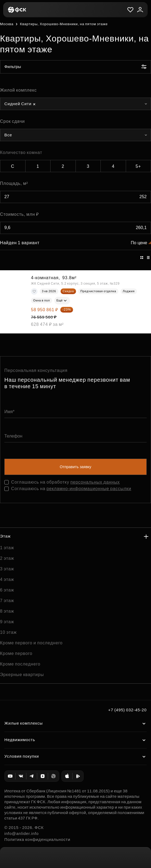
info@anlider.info (21, 833)
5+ (138, 166)
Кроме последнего (20, 664)
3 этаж (7, 569)
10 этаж (8, 632)
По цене (139, 243)
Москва (7, 24)
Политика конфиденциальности (37, 839)
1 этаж (7, 548)
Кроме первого (16, 653)
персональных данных (95, 482)
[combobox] (75, 104)
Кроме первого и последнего (31, 643)
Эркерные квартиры (22, 675)
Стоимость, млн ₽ (19, 214)
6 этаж (7, 590)
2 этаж (7, 558)
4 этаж (7, 579)
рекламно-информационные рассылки (89, 489)
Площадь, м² (14, 183)
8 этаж (7, 611)
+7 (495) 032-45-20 (127, 710)
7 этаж (7, 601)
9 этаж (7, 622)
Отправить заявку (75, 467)
